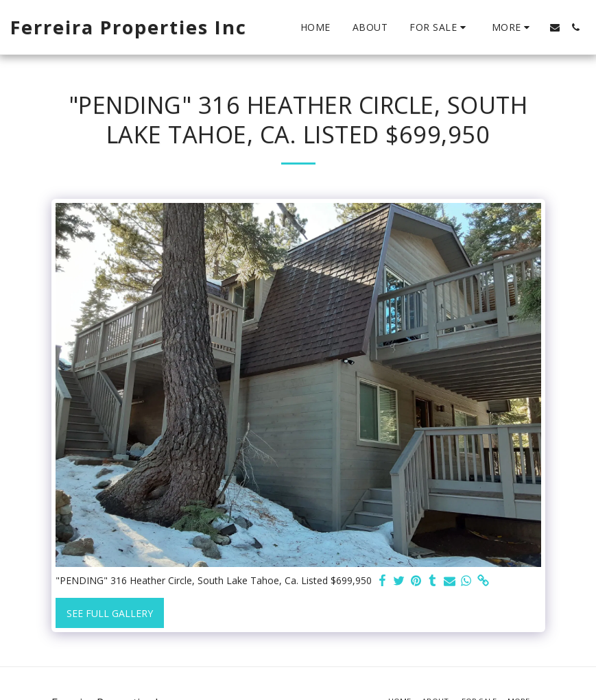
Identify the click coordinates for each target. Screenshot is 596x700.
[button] (440, 27)
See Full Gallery (110, 613)
